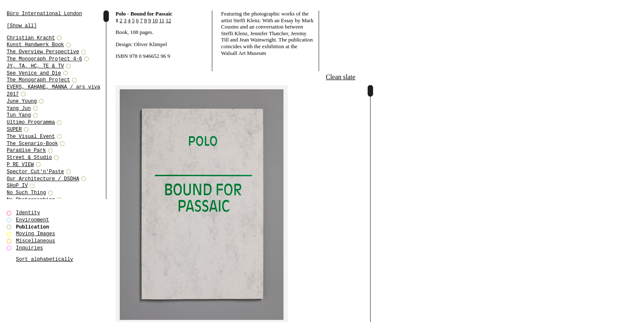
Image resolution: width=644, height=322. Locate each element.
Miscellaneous (36, 241)
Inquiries (30, 248)
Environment (32, 220)
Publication (32, 227)
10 (155, 20)
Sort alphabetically (45, 259)
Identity (28, 213)
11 (162, 20)
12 (169, 20)
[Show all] (22, 26)
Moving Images (36, 234)
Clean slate (341, 77)
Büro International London (44, 14)
